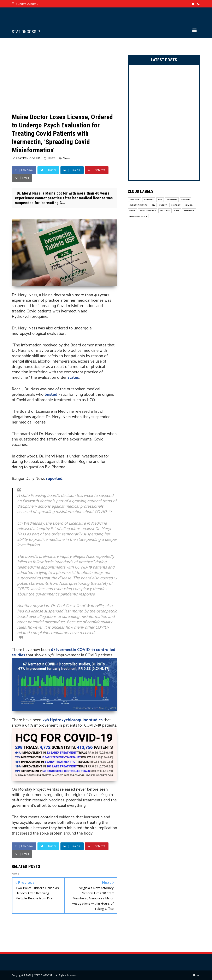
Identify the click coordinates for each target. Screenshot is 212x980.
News (67, 158)
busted (51, 395)
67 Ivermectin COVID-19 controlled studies (64, 653)
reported (54, 479)
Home (197, 975)
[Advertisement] (65, 75)
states (73, 378)
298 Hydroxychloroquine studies (73, 720)
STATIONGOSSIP (26, 32)
